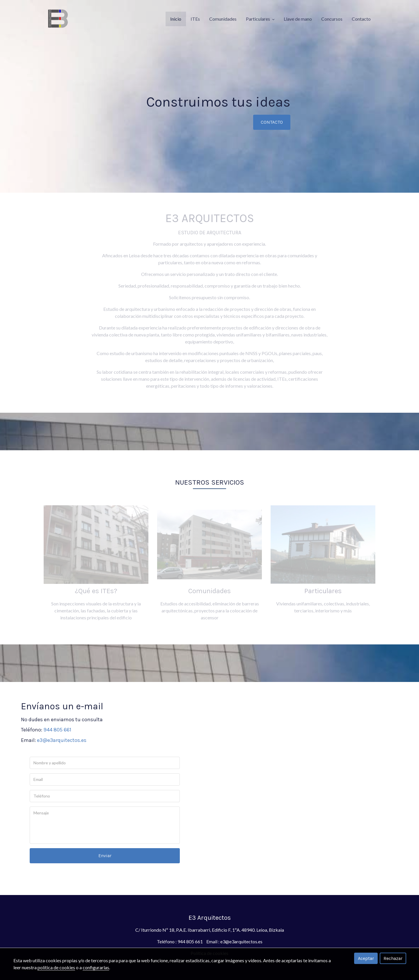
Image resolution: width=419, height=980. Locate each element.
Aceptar (366, 958)
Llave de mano (298, 19)
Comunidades (223, 19)
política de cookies (56, 967)
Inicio (176, 19)
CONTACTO (272, 122)
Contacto (361, 19)
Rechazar (393, 958)
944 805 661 (57, 730)
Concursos (332, 19)
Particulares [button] (260, 19)
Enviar (105, 856)
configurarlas (96, 967)
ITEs (195, 19)
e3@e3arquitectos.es (62, 740)
